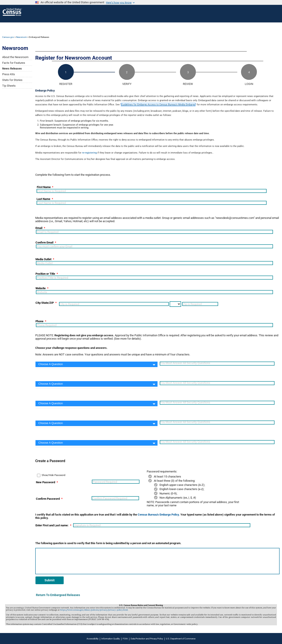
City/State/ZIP (45, 303)
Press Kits (9, 74)
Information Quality (111, 639)
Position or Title (45, 274)
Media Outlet (43, 259)
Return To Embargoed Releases (58, 595)
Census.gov (8, 37)
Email (39, 228)
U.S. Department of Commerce (181, 639)
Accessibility (93, 639)
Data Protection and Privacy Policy (147, 639)
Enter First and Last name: (52, 525)
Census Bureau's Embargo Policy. (159, 515)
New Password (45, 482)
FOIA (125, 639)
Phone (39, 321)
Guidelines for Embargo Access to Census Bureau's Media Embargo (158, 105)
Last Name (43, 199)
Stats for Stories (12, 80)
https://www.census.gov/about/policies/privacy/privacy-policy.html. (94, 610)
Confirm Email (44, 242)
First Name (44, 187)
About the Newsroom (15, 57)
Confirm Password (48, 499)
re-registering (89, 153)
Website (41, 288)
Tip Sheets (9, 86)
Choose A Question (51, 364)
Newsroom (21, 37)
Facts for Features (14, 63)
